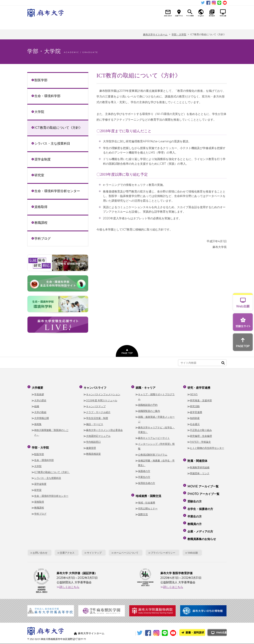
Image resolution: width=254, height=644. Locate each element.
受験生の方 (194, 494)
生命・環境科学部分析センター (57, 191)
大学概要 (41, 24)
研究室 (39, 175)
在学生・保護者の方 (200, 500)
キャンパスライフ (98, 24)
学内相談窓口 (93, 440)
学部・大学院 (70, 24)
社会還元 (195, 422)
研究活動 (195, 405)
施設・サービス (95, 422)
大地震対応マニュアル (98, 434)
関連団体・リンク (200, 470)
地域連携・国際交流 (155, 24)
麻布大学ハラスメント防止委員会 (104, 428)
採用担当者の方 (147, 481)
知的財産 (195, 416)
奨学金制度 (43, 159)
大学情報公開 (42, 416)
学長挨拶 (39, 393)
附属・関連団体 (212, 24)
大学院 (39, 112)
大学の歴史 (40, 399)
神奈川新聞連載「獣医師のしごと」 (51, 431)
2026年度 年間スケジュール (102, 399)
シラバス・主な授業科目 (52, 143)
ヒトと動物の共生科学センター (207, 446)
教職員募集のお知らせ (201, 523)
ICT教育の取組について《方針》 (58, 128)
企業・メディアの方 (200, 517)
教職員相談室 (93, 452)
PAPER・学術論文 (200, 440)
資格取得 (41, 207)
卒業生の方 (144, 475)
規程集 (38, 422)
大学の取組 (40, 411)
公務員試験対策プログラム (153, 453)
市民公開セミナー (148, 505)
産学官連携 (196, 411)
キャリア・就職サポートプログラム (156, 395)
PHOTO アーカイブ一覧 (203, 488)
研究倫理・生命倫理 (201, 434)
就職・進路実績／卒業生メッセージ (156, 418)
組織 (37, 405)
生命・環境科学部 (47, 96)
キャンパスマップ (96, 405)
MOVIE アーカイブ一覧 (203, 482)
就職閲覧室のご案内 (149, 409)
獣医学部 (41, 80)
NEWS (194, 393)
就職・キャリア (126, 24)
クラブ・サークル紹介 (98, 411)
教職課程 (41, 223)
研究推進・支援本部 (201, 399)
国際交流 (143, 511)
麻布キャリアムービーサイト (154, 436)
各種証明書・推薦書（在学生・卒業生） (156, 461)
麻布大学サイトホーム (92, 616)
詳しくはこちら (69, 570)
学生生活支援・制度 (97, 416)
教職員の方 (194, 511)
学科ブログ (43, 238)
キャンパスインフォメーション (103, 393)
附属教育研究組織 (200, 464)
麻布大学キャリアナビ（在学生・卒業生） (156, 428)
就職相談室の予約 (148, 403)
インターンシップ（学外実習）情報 (156, 445)
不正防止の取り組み (201, 428)
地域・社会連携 (147, 499)
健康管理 (91, 446)
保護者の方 (144, 469)
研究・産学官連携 (183, 24)
